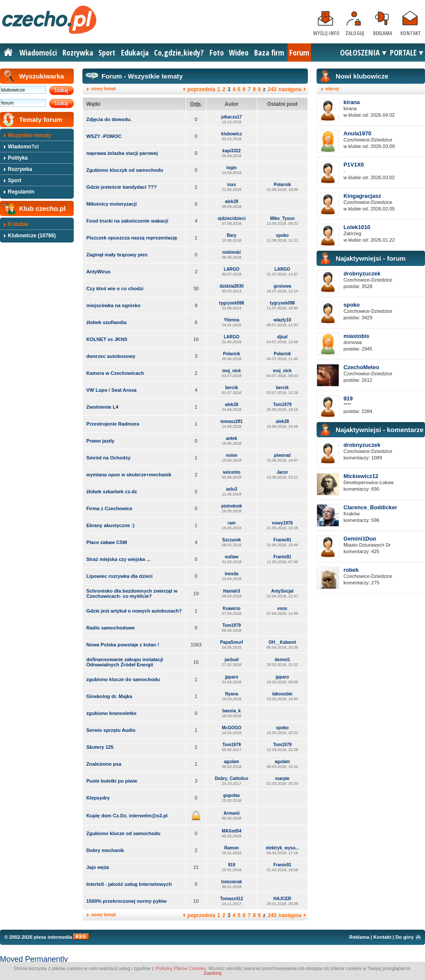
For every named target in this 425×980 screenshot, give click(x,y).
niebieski (232, 252)
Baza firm (269, 52)
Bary (232, 235)
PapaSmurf (232, 642)
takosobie (283, 694)
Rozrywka (78, 52)
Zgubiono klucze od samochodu (123, 833)
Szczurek (231, 540)
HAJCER (282, 899)
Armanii (231, 813)
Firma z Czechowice (109, 508)
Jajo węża (98, 867)
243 (272, 89)
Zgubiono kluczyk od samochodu (125, 170)
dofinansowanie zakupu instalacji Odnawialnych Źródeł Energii (125, 662)
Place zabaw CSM (107, 542)
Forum (299, 52)
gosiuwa (282, 286)
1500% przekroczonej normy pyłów (126, 901)
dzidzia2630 (232, 286)
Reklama (382, 33)
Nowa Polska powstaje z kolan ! (123, 645)
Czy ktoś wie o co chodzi (115, 288)
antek (232, 438)
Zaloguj (355, 33)
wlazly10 (283, 320)
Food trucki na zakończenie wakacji (127, 221)
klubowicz (232, 134)
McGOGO (231, 728)
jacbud (232, 660)
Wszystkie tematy (29, 135)
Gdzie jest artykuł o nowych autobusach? (134, 611)
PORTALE (403, 52)
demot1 (282, 660)
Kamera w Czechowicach (115, 373)
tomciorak (232, 882)
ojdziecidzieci (232, 218)
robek (351, 570)
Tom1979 (283, 405)
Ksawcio (232, 608)
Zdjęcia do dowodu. (109, 119)
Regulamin (21, 192)
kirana (352, 102)
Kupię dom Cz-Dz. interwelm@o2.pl (127, 816)
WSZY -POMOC (104, 136)
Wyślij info (326, 33)
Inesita (232, 574)
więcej (332, 89)
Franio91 (282, 540)
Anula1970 (357, 133)
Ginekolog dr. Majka (109, 696)
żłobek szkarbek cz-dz (112, 492)
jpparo (232, 677)
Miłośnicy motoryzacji (111, 204)
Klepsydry (98, 798)
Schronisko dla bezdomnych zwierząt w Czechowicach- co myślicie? (132, 593)
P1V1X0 (354, 165)
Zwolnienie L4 (102, 407)
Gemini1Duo (360, 539)
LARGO (232, 269)
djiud (282, 337)
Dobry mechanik (105, 850)
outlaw (232, 557)
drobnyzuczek (362, 274)
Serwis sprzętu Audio (111, 730)
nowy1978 (282, 523)
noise (232, 455)
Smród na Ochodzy (108, 458)
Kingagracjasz (362, 196)
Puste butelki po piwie (112, 781)
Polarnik (282, 185)
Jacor (283, 472)
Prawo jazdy (100, 441)
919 (232, 865)
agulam (231, 762)
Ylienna (232, 320)
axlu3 (232, 489)
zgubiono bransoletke (111, 713)
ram (232, 523)
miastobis (356, 336)
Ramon (232, 848)
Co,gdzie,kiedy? (179, 52)
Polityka (18, 158)
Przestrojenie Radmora (113, 424)
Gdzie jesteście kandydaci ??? (121, 187)
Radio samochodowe (111, 628)
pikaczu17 (232, 117)
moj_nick (231, 371)
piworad (282, 455)
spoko (282, 235)
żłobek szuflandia (106, 322)
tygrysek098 (232, 303)
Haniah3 (232, 591)
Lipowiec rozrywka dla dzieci (119, 576)
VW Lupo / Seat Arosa (111, 390)
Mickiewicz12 (361, 476)
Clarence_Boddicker (370, 507)
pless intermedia (53, 937)
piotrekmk (232, 506)
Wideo (239, 52)
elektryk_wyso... (283, 848)
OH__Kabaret (282, 642)
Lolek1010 (357, 227)
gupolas (232, 795)
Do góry (405, 937)
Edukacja (135, 52)
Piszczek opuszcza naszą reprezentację (132, 238)
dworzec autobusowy (111, 356)
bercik (231, 388)
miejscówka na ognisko (113, 305)
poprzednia (201, 89)
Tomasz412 (231, 899)
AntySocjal (282, 591)
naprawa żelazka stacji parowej (122, 153)
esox (283, 608)
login (232, 168)
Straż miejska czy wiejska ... (118, 559)
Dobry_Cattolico (231, 778)
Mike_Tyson (283, 218)
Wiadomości (38, 52)
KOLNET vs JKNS (107, 339)
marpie (283, 778)
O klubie (18, 224)
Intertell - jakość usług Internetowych (129, 884)
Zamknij (212, 973)
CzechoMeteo (361, 367)
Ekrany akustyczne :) (110, 525)
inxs (232, 185)
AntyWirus (98, 272)
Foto (217, 52)
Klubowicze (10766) (32, 236)
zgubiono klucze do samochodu (123, 679)
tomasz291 (231, 421)
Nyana (232, 694)
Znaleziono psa (104, 764)
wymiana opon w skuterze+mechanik (129, 475)
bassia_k (232, 711)
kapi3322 (232, 151)
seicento (232, 472)
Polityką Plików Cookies (181, 968)
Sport (107, 52)
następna (290, 89)
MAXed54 (231, 831)
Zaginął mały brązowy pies (117, 255)
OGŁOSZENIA (360, 52)
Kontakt (411, 33)
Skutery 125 (100, 747)
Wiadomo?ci (23, 147)
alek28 (232, 202)
